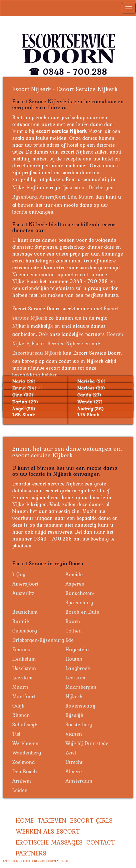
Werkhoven (25, 743)
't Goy (19, 574)
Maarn (86, 197)
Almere (73, 771)
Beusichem (25, 612)
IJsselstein (24, 668)
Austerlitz (23, 593)
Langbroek (78, 668)
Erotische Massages (49, 842)
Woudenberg (27, 753)
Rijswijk (74, 715)
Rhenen (21, 715)
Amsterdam (79, 781)
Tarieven (52, 820)
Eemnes (21, 649)
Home (25, 820)
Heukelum (24, 659)
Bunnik (21, 621)
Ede (72, 197)
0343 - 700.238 (75, 72)
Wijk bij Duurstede (87, 743)
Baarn (73, 621)
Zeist (71, 753)
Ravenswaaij (80, 706)
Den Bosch (25, 771)
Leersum (75, 678)
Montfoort (24, 696)
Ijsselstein (75, 187)
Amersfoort (52, 197)
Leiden (20, 790)
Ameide (74, 574)
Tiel (16, 734)
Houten (74, 659)
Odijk (18, 706)
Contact (101, 842)
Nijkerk (74, 696)
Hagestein (77, 649)
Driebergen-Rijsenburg (38, 640)
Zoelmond (23, 762)
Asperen (75, 584)
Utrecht (74, 762)
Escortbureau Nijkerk (37, 353)
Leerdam (22, 678)
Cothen (73, 631)
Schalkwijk (25, 724)
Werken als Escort (48, 831)
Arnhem (22, 781)
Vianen (74, 734)
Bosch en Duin (82, 612)
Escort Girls (91, 820)
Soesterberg (79, 724)
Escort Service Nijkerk (57, 343)
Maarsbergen (81, 687)
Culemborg (25, 631)
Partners (31, 853)
